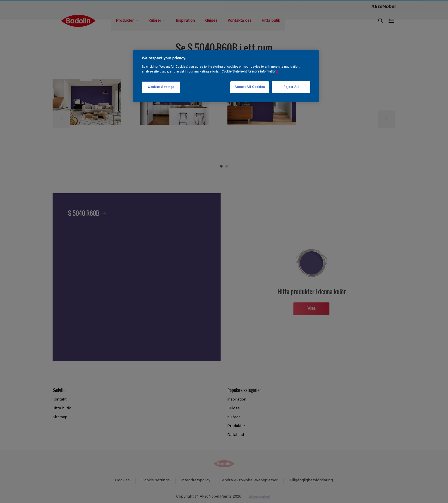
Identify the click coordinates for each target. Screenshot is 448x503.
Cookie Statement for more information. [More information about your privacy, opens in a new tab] (249, 72)
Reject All (291, 87)
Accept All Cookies (250, 87)
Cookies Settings (161, 87)
